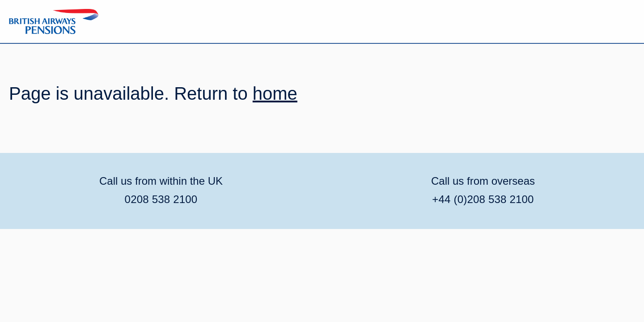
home (275, 93)
